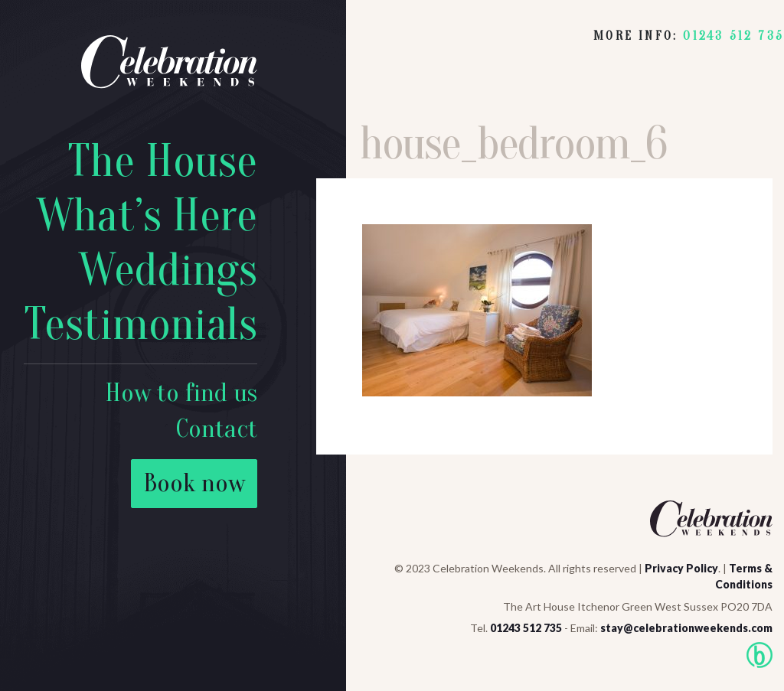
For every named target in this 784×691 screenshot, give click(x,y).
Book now (194, 483)
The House (162, 161)
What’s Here (147, 216)
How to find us (181, 393)
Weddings (168, 270)
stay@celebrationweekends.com (686, 628)
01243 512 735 (733, 36)
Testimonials (140, 324)
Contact (217, 429)
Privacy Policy (681, 568)
